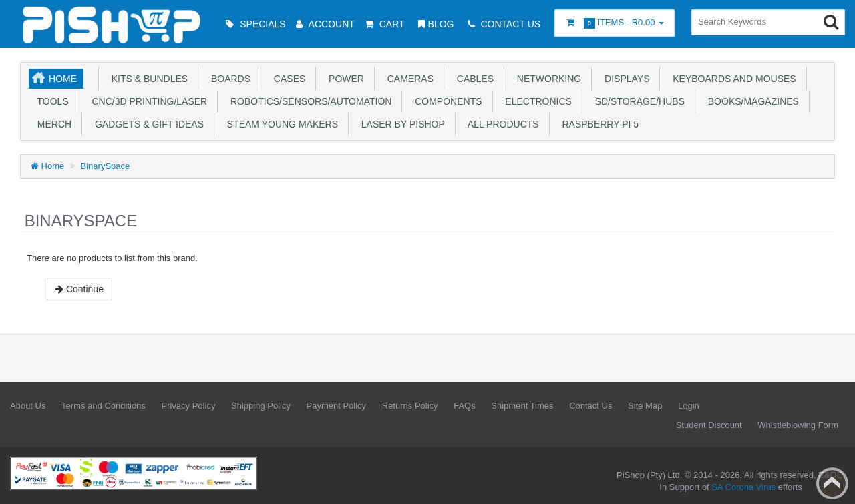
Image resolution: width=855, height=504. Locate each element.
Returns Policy (410, 406)
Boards (228, 79)
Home (63, 79)
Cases (287, 79)
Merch (52, 124)
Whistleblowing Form (798, 425)
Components (446, 101)
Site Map (645, 406)
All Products (501, 124)
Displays (624, 79)
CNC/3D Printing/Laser (147, 101)
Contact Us (590, 406)
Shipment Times (522, 406)
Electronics (536, 101)
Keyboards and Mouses (731, 79)
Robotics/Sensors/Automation (308, 101)
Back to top (832, 483)
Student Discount (709, 425)
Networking (546, 79)
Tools (50, 101)
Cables (473, 79)
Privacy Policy (188, 406)
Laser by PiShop (400, 124)
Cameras (408, 79)
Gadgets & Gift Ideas (147, 124)
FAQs (465, 406)
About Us (28, 406)
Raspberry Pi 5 (598, 124)
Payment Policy (337, 406)
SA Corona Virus (743, 487)
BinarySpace (106, 166)
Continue (79, 289)
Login (689, 406)
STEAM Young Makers (280, 124)
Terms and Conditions (104, 406)
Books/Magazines (751, 101)
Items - (615, 23)
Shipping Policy (261, 406)
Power (344, 79)
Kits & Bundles (147, 79)
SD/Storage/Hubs (637, 101)
